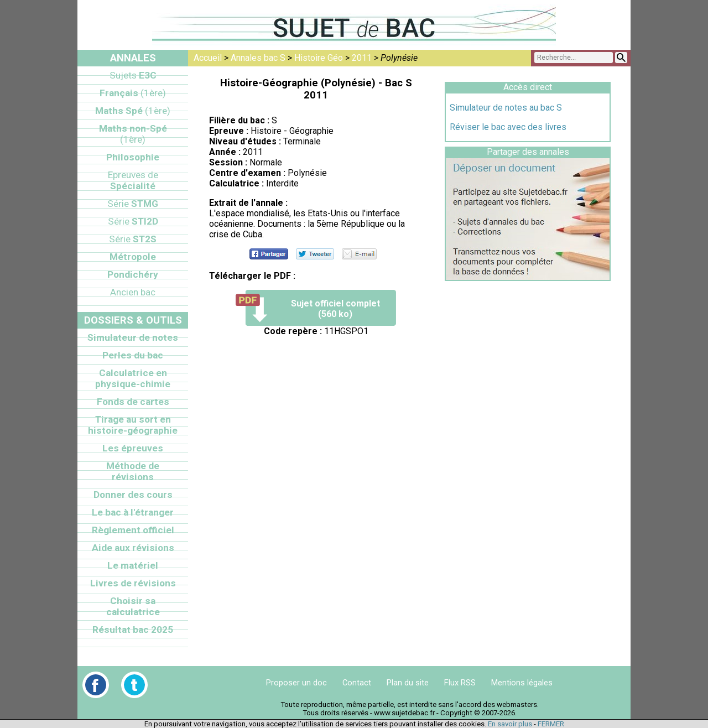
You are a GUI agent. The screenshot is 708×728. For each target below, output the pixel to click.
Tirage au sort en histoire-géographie (133, 425)
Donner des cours (133, 495)
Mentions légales (522, 683)
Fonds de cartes (133, 402)
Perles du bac (133, 355)
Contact (357, 683)
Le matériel (133, 565)
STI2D (133, 221)
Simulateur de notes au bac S (506, 108)
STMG (133, 204)
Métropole (133, 257)
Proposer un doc (296, 683)
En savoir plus (510, 724)
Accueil (208, 58)
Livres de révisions (133, 583)
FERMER (551, 724)
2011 (362, 58)
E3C (133, 75)
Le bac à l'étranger (133, 512)
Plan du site (408, 683)
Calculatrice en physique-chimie (133, 378)
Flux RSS (460, 683)
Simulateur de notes (133, 337)
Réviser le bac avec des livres (508, 127)
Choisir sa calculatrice (133, 606)
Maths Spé (133, 111)
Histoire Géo (319, 58)
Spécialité (133, 180)
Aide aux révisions (133, 548)
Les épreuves (133, 448)
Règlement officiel (133, 530)
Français (133, 93)
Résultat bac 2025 (133, 630)
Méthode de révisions (133, 471)
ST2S (133, 239)
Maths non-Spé (133, 134)
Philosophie (133, 157)
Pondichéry (133, 274)
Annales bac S (258, 58)
